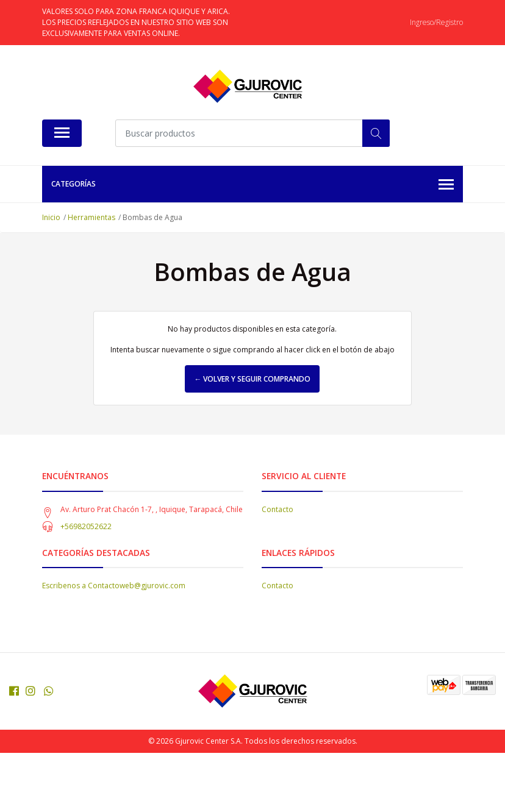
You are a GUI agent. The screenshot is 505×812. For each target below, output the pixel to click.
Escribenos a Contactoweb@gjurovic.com (114, 586)
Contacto (278, 509)
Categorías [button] (253, 185)
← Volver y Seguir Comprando (252, 379)
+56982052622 (86, 526)
